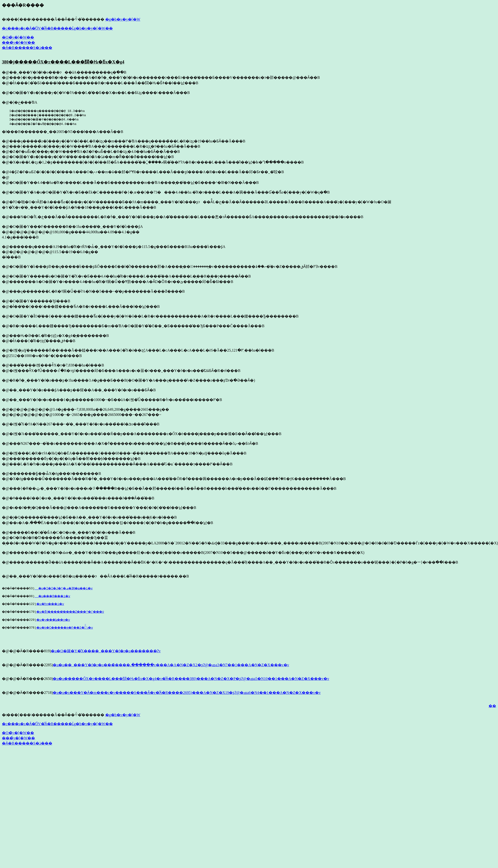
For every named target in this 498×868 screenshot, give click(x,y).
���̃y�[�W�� (18, 42)
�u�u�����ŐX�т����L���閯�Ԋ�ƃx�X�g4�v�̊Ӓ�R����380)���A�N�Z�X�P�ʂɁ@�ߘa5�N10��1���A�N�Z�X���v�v (191, 684)
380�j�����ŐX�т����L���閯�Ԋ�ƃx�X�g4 (63, 62)
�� (492, 711)
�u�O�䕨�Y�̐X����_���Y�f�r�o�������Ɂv (106, 656)
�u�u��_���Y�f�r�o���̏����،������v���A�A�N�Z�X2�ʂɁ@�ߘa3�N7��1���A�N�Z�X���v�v (171, 670)
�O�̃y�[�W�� (18, 37)
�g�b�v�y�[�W (123, 19)
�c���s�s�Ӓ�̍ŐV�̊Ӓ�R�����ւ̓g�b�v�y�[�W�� (57, 28)
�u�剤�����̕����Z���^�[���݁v (80, 614)
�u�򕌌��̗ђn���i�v (60, 605)
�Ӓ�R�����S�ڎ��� (27, 48)
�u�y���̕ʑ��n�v (60, 622)
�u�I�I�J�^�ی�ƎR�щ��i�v (71, 588)
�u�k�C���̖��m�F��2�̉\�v (73, 631)
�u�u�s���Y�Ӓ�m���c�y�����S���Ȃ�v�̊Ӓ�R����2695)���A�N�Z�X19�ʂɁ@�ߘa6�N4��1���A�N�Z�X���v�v (187, 698)
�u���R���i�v (59, 597)
